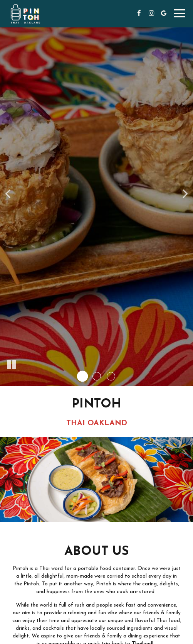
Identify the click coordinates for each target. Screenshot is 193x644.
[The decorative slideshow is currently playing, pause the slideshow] (12, 365)
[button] (82, 376)
